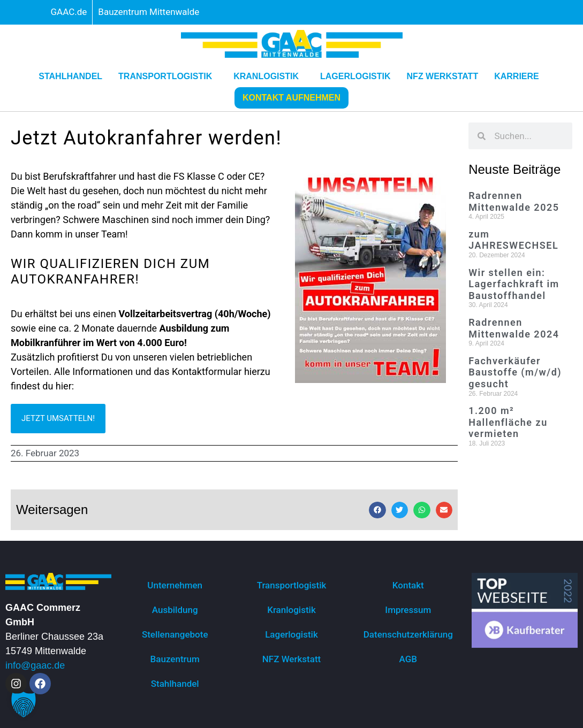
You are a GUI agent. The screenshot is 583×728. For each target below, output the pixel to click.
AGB (408, 659)
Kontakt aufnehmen (291, 98)
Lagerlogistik (355, 76)
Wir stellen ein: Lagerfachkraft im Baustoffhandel (514, 284)
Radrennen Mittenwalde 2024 (514, 328)
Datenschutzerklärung (408, 634)
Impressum (408, 610)
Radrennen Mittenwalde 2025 (514, 201)
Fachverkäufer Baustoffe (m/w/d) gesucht (515, 372)
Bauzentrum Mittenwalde (149, 12)
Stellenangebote (175, 634)
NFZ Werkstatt (443, 76)
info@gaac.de (35, 665)
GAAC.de (69, 12)
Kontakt (408, 585)
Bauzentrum (175, 659)
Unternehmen (175, 585)
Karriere (519, 76)
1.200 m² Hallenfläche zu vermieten (508, 422)
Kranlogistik (269, 76)
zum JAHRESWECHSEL (513, 240)
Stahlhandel (70, 76)
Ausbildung (175, 610)
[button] (377, 510)
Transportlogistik (168, 76)
